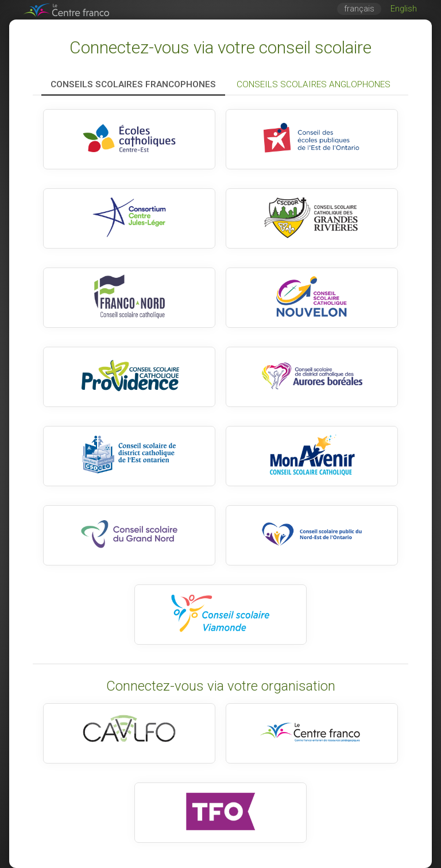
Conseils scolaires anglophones (314, 84)
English (404, 9)
